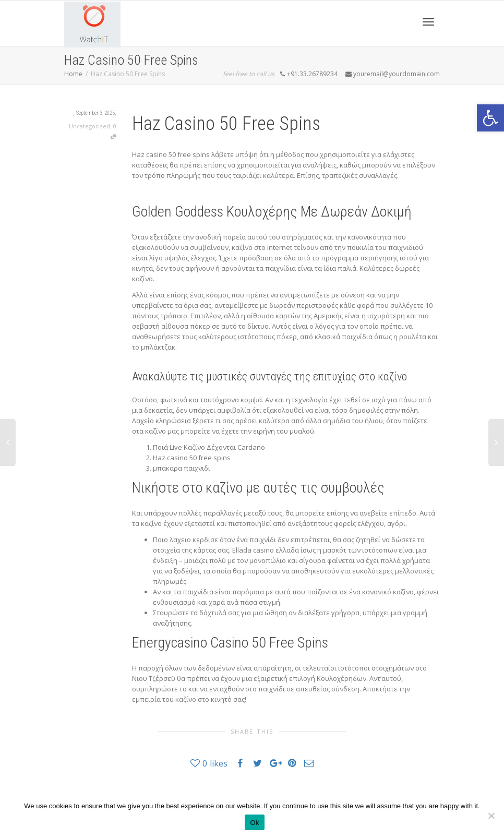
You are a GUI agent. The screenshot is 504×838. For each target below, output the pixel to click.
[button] (490, 118)
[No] (491, 816)
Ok (254, 823)
